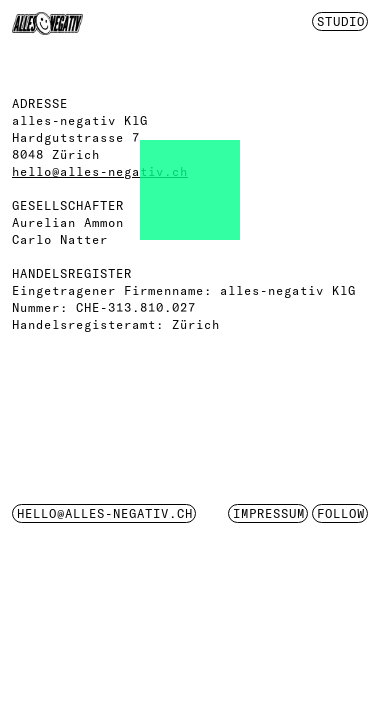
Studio (341, 21)
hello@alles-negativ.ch (100, 171)
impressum (269, 513)
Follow (341, 513)
